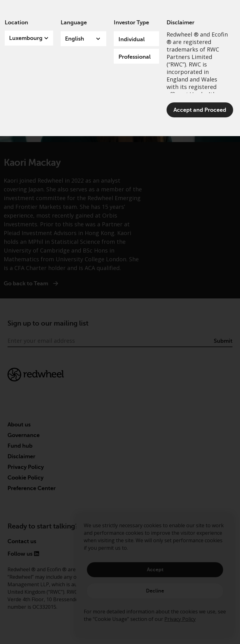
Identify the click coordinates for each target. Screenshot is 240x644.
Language (74, 22)
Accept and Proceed (200, 110)
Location (16, 22)
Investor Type (131, 22)
